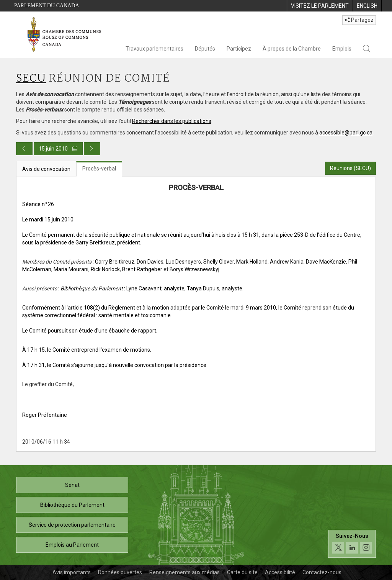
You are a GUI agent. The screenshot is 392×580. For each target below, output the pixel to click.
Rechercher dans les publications (172, 121)
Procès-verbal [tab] (99, 169)
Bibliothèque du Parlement (72, 505)
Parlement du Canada (47, 6)
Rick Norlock (105, 269)
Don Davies (150, 262)
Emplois (342, 49)
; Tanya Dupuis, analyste (213, 288)
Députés (205, 49)
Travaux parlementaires (154, 49)
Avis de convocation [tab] (46, 169)
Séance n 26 (38, 204)
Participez (239, 49)
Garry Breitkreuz (115, 262)
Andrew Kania (287, 262)
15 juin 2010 (58, 149)
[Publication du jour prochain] (92, 149)
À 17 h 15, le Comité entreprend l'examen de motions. (87, 350)
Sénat (72, 485)
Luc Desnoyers (183, 262)
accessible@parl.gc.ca (346, 133)
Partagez (359, 20)
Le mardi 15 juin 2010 (48, 220)
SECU (31, 79)
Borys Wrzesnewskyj (194, 269)
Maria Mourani (71, 269)
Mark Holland (252, 262)
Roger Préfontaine (45, 415)
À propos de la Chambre (292, 49)
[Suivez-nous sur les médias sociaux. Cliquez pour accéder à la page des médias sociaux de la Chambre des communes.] (352, 544)
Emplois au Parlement (72, 545)
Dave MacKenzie (326, 262)
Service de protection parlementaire (72, 525)
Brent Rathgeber (142, 269)
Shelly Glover (219, 262)
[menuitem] (320, 6)
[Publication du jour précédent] (24, 149)
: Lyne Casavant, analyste (122, 288)
